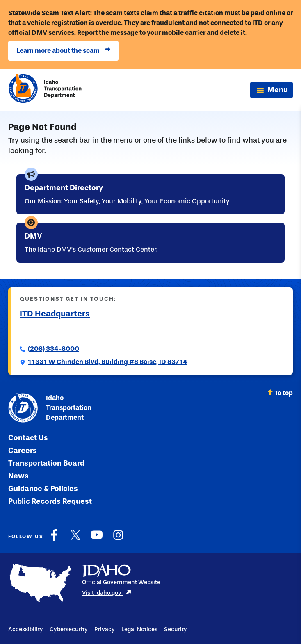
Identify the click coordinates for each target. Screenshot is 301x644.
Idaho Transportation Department (50, 408)
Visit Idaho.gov (107, 593)
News (18, 476)
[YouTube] (97, 539)
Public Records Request (50, 501)
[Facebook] (54, 539)
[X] (75, 539)
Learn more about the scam (63, 51)
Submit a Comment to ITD (59, 331)
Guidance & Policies (43, 489)
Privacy (105, 629)
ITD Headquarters (55, 314)
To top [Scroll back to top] (280, 393)
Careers (23, 451)
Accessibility (26, 629)
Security (176, 629)
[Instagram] (118, 539)
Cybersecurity (69, 629)
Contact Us (28, 438)
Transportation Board (46, 463)
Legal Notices (139, 629)
